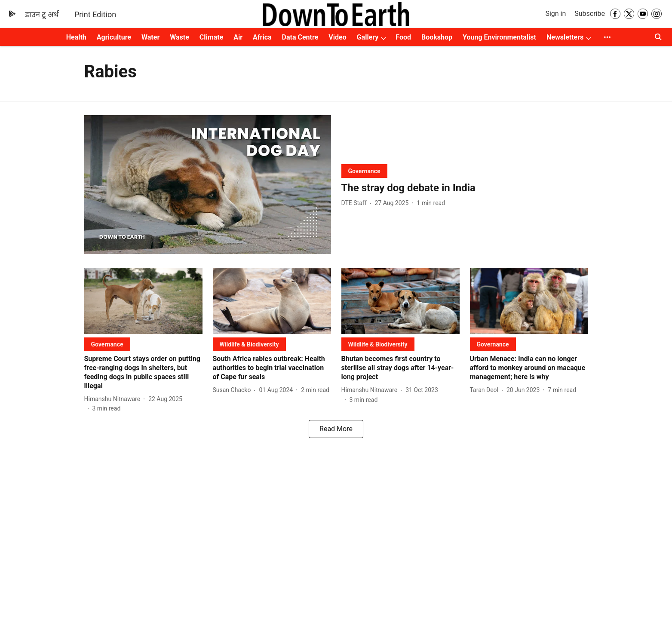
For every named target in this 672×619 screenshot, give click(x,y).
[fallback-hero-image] (208, 185)
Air (238, 37)
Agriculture (114, 37)
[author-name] (356, 203)
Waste (180, 37)
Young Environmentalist (499, 37)
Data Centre (300, 37)
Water (150, 37)
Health (76, 37)
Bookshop (437, 37)
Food (403, 37)
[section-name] (364, 171)
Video (337, 37)
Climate (211, 37)
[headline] (465, 188)
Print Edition (95, 14)
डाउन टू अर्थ (42, 14)
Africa (262, 37)
